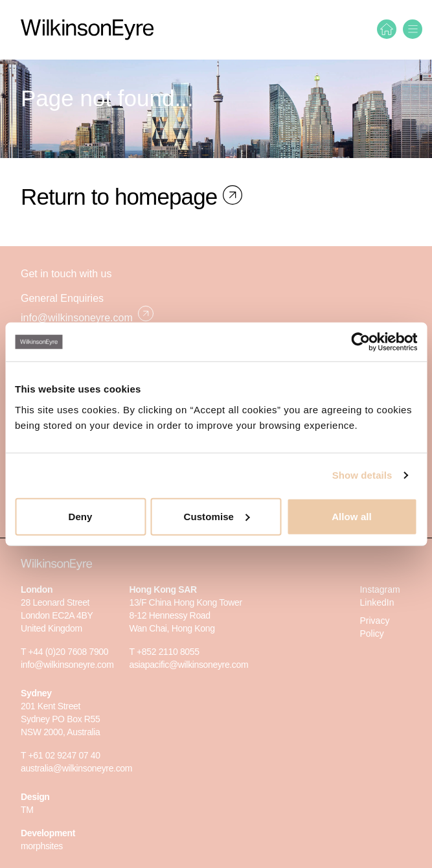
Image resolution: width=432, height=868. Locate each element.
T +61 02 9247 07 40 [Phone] (61, 755)
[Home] (387, 29)
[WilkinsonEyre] (87, 30)
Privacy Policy (374, 627)
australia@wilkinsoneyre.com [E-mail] (76, 768)
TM (27, 810)
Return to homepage (122, 197)
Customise (216, 516)
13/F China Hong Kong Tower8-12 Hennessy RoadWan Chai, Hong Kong (185, 615)
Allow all (352, 516)
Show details (362, 475)
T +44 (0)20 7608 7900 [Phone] (64, 652)
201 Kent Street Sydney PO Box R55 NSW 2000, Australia (61, 719)
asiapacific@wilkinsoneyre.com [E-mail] (188, 665)
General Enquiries (62, 298)
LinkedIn (377, 602)
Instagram (380, 589)
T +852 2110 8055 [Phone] (164, 652)
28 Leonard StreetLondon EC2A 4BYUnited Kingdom (57, 615)
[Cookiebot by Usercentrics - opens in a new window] (360, 342)
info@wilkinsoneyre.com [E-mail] (87, 314)
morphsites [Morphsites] (42, 846)
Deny (80, 516)
